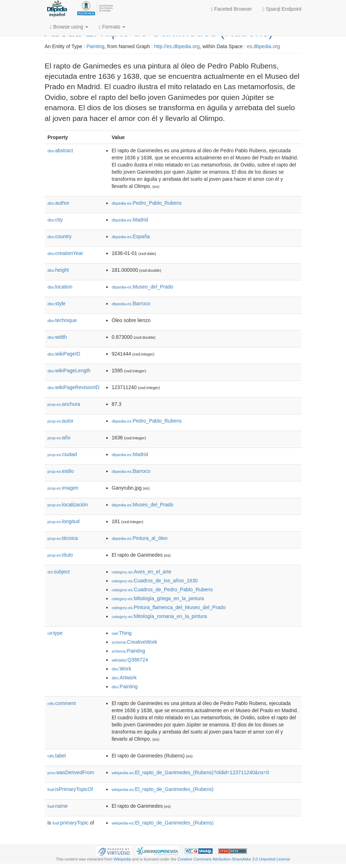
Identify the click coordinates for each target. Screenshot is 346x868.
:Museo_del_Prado (143, 287)
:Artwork (124, 678)
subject (58, 572)
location (60, 287)
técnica (63, 538)
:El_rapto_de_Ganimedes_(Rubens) (163, 789)
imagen (63, 488)
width (57, 337)
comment (62, 703)
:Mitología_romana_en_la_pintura (159, 616)
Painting (95, 46)
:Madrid (130, 220)
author (58, 203)
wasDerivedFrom (71, 772)
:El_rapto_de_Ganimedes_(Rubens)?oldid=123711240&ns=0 (190, 772)
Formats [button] (112, 27)
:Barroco (131, 303)
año (59, 438)
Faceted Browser (232, 9)
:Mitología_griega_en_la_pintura (158, 598)
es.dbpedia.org (263, 46)
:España (131, 236)
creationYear (65, 253)
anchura (64, 404)
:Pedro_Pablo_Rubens (147, 203)
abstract (60, 150)
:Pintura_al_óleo (140, 538)
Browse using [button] (69, 27)
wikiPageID (64, 354)
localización (68, 505)
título (60, 555)
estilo (61, 471)
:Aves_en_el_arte (141, 572)
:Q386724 (130, 660)
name (58, 806)
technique (62, 320)
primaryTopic (70, 823)
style (57, 303)
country (60, 236)
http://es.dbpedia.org (177, 46)
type (55, 633)
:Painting (128, 651)
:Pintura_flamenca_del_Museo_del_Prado (169, 607)
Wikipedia (122, 859)
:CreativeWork (134, 642)
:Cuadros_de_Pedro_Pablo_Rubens (162, 589)
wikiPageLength (69, 371)
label (57, 756)
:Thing (122, 633)
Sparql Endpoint (282, 9)
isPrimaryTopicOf (70, 789)
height (58, 270)
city (55, 220)
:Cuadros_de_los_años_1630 (155, 581)
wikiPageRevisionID (73, 387)
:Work (121, 669)
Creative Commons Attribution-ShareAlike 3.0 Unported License (234, 859)
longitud (63, 521)
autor (60, 421)
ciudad (62, 454)
